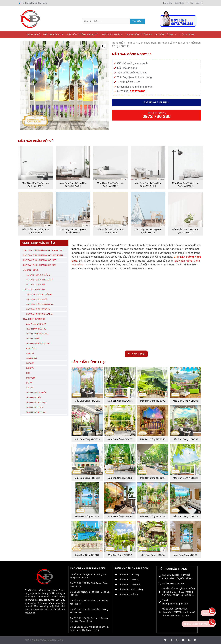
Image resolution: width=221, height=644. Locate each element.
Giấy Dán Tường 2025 (34, 289)
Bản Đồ (30, 353)
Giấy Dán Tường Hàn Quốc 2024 (40, 265)
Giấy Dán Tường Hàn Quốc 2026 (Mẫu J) (43, 255)
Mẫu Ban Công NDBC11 (153, 516)
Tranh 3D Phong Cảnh (163, 43)
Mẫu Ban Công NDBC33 (87, 439)
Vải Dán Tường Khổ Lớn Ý (39, 280)
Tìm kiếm (137, 21)
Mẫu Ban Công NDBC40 (153, 439)
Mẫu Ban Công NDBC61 (87, 401)
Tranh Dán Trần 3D (36, 329)
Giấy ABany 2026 (53, 34)
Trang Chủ (33, 34)
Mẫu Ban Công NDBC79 (153, 401)
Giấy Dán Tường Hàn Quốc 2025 (40, 260)
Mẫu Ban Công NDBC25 (120, 478)
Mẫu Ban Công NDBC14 (185, 516)
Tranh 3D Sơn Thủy (36, 393)
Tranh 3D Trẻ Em (35, 407)
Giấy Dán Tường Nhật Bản (40, 314)
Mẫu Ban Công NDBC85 (185, 401)
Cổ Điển (30, 368)
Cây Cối (30, 363)
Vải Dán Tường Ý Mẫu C (38, 275)
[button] (104, 46)
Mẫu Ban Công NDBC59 (185, 439)
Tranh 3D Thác (34, 397)
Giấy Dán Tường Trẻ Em (38, 309)
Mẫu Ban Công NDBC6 (185, 555)
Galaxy (30, 388)
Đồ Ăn (29, 383)
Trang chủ (118, 43)
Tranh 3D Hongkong (37, 334)
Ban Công (183, 43)
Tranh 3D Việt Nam (36, 412)
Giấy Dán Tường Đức (37, 299)
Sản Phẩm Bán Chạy (36, 324)
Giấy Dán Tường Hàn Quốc (83, 34)
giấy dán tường (184, 261)
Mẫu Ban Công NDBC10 (120, 516)
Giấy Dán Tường (112, 34)
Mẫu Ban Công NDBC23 (87, 478)
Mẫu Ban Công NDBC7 (87, 516)
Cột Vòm (31, 378)
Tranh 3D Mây (33, 339)
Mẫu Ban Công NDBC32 (185, 478)
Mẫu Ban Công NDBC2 (120, 555)
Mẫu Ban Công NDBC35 (120, 439)
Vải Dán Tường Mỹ (36, 285)
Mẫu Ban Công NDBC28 (153, 478)
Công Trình (187, 34)
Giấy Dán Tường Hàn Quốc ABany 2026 (43, 250)
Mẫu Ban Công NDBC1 (87, 555)
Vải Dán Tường (166, 34)
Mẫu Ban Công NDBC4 (153, 555)
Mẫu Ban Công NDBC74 (120, 401)
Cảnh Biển (31, 358)
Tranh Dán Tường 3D (138, 34)
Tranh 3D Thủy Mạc (36, 402)
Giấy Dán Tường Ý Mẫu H (39, 294)
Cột (28, 373)
